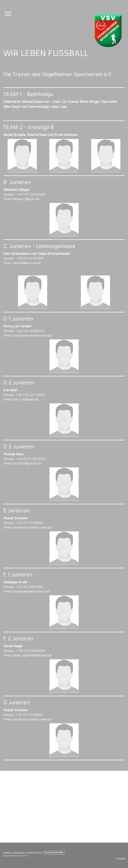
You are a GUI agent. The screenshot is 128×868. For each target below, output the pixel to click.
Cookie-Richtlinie (34, 853)
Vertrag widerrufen (54, 853)
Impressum (7, 853)
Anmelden (121, 858)
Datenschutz (19, 853)
